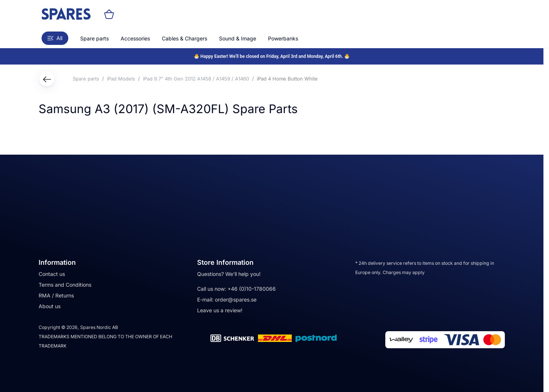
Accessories (135, 38)
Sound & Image (238, 38)
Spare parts (94, 38)
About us (50, 306)
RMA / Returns (56, 295)
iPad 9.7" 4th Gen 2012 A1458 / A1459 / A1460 (196, 79)
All (55, 38)
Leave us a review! (220, 310)
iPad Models (121, 79)
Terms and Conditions (65, 285)
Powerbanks (283, 38)
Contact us (52, 274)
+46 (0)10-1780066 (252, 289)
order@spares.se (236, 299)
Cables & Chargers (184, 38)
